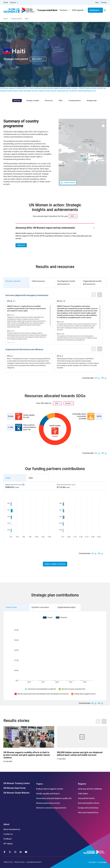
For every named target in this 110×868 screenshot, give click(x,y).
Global (6, 2)
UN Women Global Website (16, 793)
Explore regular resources (55, 564)
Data (97, 2)
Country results (16, 19)
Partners (64, 10)
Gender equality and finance (48, 794)
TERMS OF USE (8, 862)
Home (6, 19)
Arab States (83, 794)
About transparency (12, 829)
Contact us (8, 834)
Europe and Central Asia (88, 808)
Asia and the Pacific (86, 798)
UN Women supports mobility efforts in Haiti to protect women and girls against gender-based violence (39, 88)
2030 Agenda (78, 10)
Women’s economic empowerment (73, 689)
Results (52, 10)
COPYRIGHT (93, 862)
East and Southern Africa (89, 803)
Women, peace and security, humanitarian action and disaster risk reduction (43, 694)
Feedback (8, 839)
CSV (96, 378)
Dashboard (94, 10)
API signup (8, 844)
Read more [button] (21, 245)
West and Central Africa (88, 813)
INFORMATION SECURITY (34, 862)
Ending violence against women (85, 694)
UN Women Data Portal (14, 788)
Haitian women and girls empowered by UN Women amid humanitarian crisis (67, 91)
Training (104, 2)
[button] (85, 159)
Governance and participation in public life (42, 689)
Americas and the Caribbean (90, 789)
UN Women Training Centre (17, 783)
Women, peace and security (48, 803)
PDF (102, 378)
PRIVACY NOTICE (20, 862)
